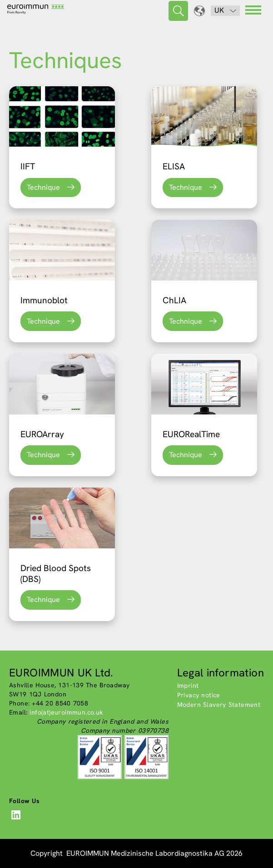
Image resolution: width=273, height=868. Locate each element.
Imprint (188, 686)
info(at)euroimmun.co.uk (66, 712)
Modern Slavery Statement (219, 705)
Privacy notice (199, 695)
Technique (43, 187)
